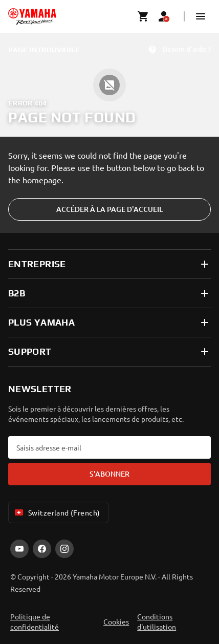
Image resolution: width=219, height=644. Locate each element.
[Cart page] (143, 16)
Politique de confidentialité (35, 621)
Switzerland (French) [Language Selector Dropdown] (56, 512)
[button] (201, 16)
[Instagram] (64, 549)
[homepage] (32, 16)
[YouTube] (19, 549)
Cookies (116, 621)
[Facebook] (42, 549)
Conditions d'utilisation (157, 621)
